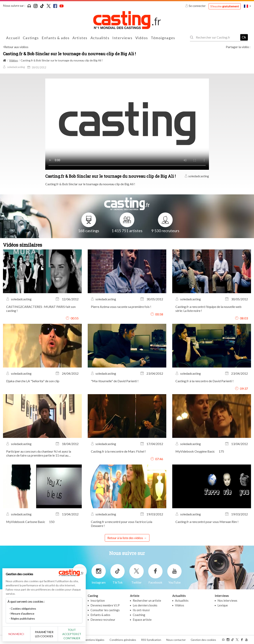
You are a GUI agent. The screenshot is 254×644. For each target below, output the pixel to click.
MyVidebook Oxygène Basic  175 (201, 451)
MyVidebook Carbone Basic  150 (32, 522)
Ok (244, 37)
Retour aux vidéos (16, 47)
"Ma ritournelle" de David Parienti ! (115, 381)
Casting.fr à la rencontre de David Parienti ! (204, 381)
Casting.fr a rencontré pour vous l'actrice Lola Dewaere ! (122, 524)
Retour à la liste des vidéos (125, 538)
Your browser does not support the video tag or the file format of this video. (127, 124)
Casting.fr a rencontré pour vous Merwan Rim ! (207, 522)
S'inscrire (225, 6)
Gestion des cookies (203, 640)
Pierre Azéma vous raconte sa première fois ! (121, 307)
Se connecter (196, 6)
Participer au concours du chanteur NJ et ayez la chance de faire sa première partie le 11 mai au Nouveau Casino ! (39, 453)
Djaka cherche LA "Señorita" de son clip (33, 381)
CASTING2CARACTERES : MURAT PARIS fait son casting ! (41, 309)
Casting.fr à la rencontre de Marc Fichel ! (118, 451)
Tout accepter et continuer (72, 634)
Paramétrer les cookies (44, 634)
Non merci (16, 634)
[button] (247, 6)
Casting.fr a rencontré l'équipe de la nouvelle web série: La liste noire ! (208, 309)
